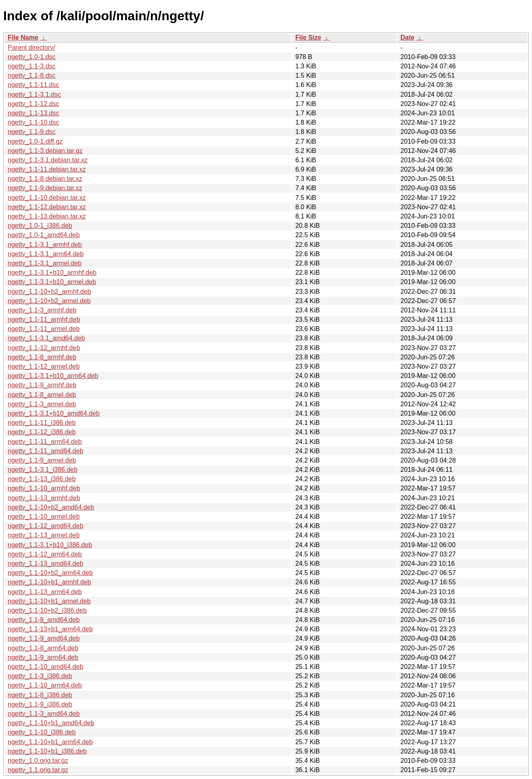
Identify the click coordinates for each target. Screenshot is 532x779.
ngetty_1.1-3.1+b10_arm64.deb (53, 376)
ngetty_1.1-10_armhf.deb (44, 488)
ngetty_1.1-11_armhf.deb (44, 319)
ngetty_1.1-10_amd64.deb (46, 667)
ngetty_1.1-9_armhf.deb (42, 385)
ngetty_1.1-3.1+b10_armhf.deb (52, 273)
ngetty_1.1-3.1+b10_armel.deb (52, 282)
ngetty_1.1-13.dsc (33, 113)
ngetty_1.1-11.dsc (33, 85)
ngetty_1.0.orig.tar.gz (38, 761)
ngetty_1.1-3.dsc (32, 66)
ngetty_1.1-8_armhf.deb (42, 357)
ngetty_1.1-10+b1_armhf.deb (49, 582)
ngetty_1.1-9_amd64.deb (44, 638)
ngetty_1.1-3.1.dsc (34, 94)
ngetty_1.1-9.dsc (32, 132)
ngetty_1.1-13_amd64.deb (46, 564)
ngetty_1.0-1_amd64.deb (44, 235)
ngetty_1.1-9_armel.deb (42, 460)
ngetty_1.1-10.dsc (33, 122)
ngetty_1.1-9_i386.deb (40, 704)
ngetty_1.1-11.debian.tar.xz (47, 169)
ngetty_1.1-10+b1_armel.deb (49, 601)
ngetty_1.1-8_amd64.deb (44, 620)
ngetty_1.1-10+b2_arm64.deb (50, 573)
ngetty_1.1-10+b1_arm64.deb (50, 742)
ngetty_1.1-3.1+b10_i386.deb (50, 545)
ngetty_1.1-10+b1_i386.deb (47, 751)
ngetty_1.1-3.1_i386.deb (43, 470)
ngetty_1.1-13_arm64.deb (45, 592)
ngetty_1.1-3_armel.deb (42, 404)
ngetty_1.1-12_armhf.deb (44, 348)
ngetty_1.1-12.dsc (33, 104)
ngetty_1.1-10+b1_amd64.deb (51, 723)
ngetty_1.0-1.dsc (32, 57)
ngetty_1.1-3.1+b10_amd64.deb (54, 413)
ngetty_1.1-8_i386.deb (40, 695)
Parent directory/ (31, 48)
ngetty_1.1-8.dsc (32, 75)
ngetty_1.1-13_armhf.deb (44, 498)
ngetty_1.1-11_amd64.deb (46, 451)
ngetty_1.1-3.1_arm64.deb (46, 254)
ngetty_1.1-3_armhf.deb (42, 310)
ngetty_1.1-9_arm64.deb (43, 657)
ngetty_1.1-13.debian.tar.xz (47, 216)
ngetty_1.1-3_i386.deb (40, 676)
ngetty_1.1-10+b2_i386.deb (47, 610)
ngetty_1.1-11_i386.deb (42, 423)
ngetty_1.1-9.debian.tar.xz (45, 188)
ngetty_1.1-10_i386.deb (42, 732)
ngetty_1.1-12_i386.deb (42, 432)
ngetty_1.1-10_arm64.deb (45, 685)
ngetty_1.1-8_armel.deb (42, 395)
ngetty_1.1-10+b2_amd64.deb (51, 507)
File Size (308, 37)
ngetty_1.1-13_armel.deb (44, 535)
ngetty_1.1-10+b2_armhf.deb (49, 292)
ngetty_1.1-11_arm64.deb (45, 442)
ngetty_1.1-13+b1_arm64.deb (50, 629)
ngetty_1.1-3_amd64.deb (44, 714)
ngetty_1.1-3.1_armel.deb (45, 263)
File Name (23, 37)
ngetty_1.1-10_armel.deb (44, 517)
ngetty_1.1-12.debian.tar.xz (47, 207)
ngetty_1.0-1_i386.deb (40, 226)
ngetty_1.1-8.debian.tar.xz (45, 179)
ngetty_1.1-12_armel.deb (44, 366)
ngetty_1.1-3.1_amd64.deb (46, 338)
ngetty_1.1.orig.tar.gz (38, 770)
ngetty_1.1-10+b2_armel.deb (49, 301)
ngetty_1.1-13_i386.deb (42, 479)
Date (408, 37)
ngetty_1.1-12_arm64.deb (45, 554)
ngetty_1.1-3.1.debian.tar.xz (48, 160)
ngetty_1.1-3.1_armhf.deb (45, 245)
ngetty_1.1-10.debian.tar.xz (47, 198)
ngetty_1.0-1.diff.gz (35, 141)
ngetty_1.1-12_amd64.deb (46, 526)
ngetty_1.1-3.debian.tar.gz (45, 151)
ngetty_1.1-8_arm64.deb (43, 648)
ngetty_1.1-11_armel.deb (44, 329)
